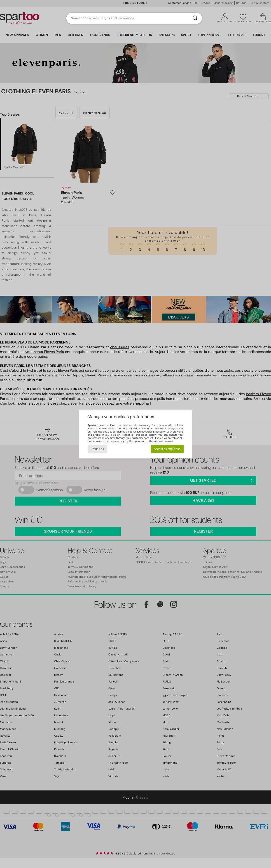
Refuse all (97, 449)
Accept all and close (167, 449)
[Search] (195, 18)
